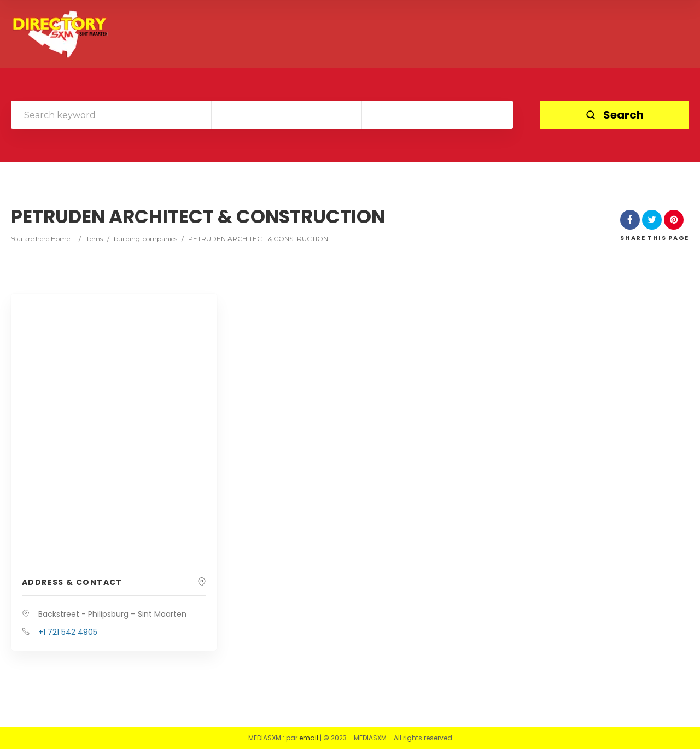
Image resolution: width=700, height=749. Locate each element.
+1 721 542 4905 (68, 632)
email (309, 738)
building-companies (145, 239)
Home (60, 239)
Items (94, 239)
